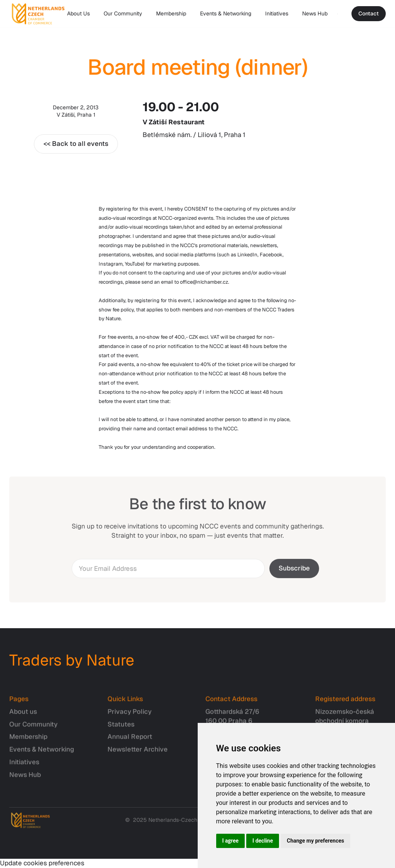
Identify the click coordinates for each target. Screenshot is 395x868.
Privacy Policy (129, 715)
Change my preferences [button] (315, 841)
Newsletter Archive (138, 753)
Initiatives (277, 13)
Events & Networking (226, 13)
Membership (171, 13)
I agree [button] (231, 841)
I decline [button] (263, 841)
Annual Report (130, 741)
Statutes (121, 728)
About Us (78, 13)
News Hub (315, 13)
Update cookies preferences (42, 863)
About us (23, 715)
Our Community (123, 13)
